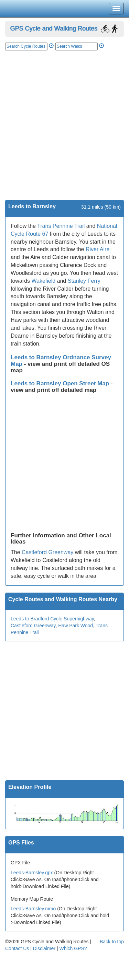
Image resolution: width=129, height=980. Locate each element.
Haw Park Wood (76, 626)
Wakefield (43, 281)
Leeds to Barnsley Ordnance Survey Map (61, 361)
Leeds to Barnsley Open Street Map (61, 383)
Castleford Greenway (47, 552)
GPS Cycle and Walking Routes (53, 28)
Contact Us (17, 948)
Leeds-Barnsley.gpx (32, 873)
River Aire (98, 249)
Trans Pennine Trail (61, 226)
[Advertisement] (64, 132)
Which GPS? (73, 948)
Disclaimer (44, 948)
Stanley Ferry (84, 281)
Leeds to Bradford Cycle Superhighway (52, 619)
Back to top (112, 942)
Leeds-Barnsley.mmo (33, 909)
